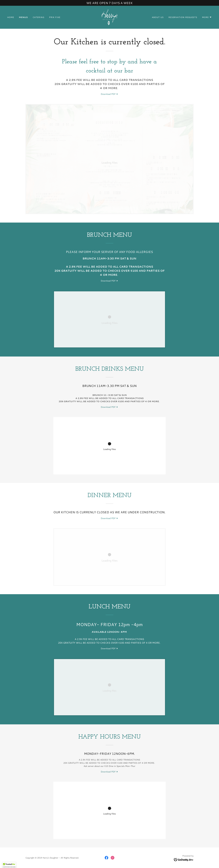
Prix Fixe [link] (55, 17)
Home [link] (11, 17)
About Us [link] (158, 17)
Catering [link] (38, 17)
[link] (109, 17)
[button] (207, 17)
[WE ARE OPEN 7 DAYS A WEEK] (109, 3)
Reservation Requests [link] (183, 17)
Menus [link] (23, 17)
